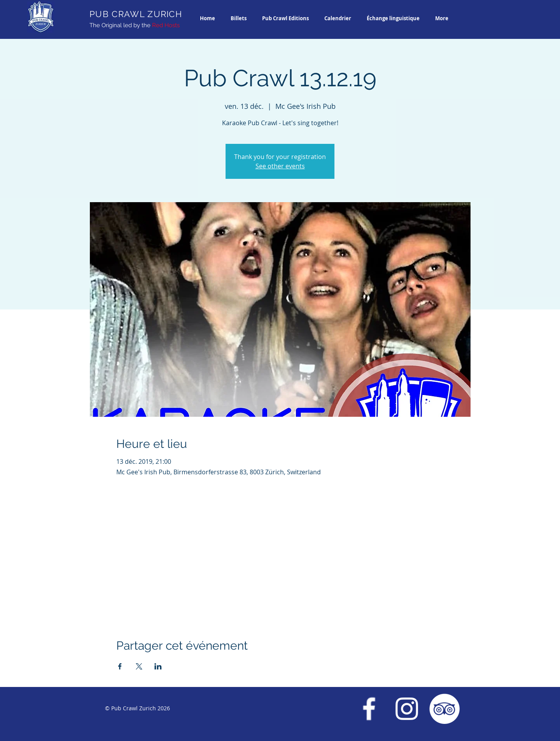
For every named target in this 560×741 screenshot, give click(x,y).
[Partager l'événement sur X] (139, 666)
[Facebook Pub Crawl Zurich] (369, 709)
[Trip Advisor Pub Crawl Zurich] (444, 709)
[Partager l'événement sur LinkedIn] (158, 666)
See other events (280, 166)
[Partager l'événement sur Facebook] (120, 666)
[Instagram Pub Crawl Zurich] (407, 709)
